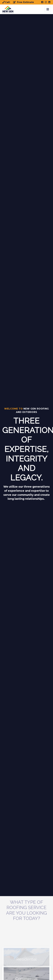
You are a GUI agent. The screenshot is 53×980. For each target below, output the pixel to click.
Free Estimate (24, 2)
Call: (7, 2)
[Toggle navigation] (48, 9)
